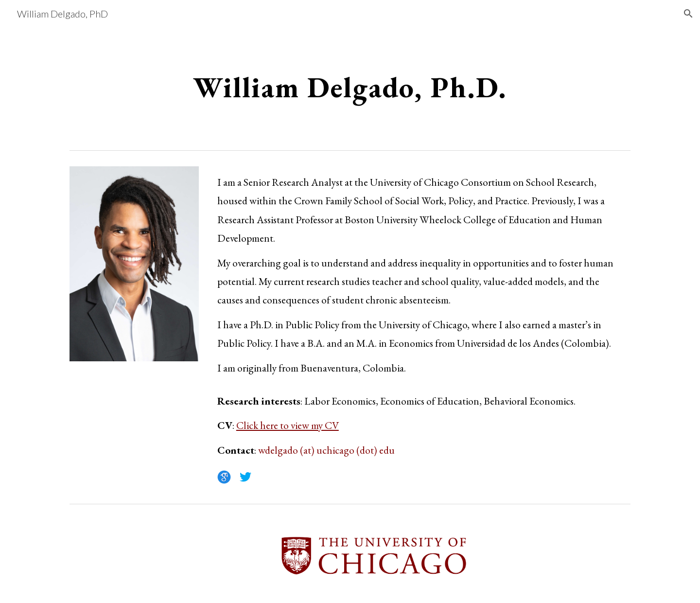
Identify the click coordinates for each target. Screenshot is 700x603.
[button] (688, 14)
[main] (350, 87)
